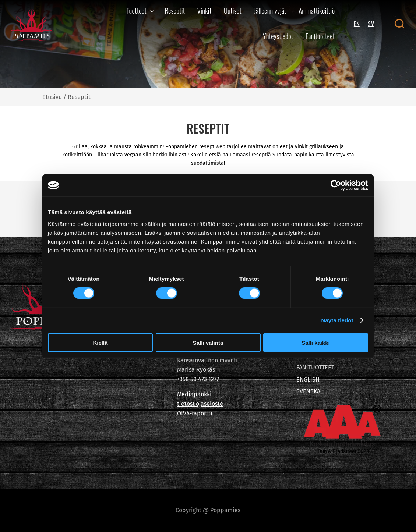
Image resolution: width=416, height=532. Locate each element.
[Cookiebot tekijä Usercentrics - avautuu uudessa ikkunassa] (336, 185)
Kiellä (100, 342)
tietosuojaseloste (200, 404)
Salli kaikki (316, 342)
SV (371, 24)
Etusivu (52, 97)
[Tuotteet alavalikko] (152, 11)
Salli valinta (208, 342)
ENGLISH (308, 380)
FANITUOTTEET (315, 367)
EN (357, 24)
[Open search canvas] (399, 24)
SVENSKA (308, 391)
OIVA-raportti (195, 413)
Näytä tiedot (337, 320)
